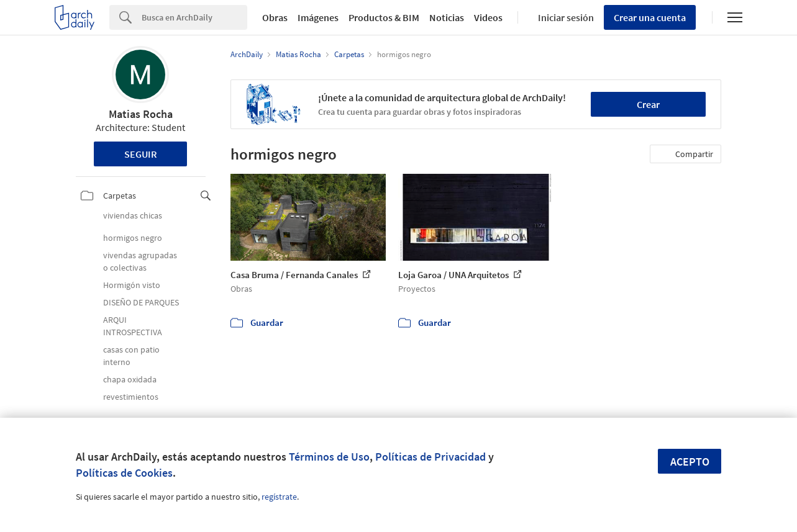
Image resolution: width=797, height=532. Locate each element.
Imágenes (318, 17)
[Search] (194, 17)
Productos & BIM (384, 17)
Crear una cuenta (650, 17)
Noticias (447, 17)
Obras (275, 17)
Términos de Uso (329, 457)
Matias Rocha (141, 114)
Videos (488, 17)
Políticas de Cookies (124, 473)
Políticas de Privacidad (430, 457)
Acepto (690, 462)
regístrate (279, 497)
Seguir (141, 154)
